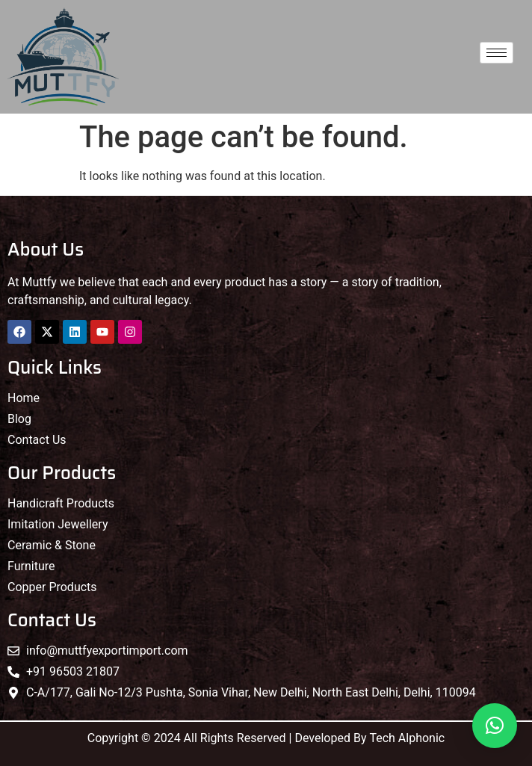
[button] (495, 726)
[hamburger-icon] (497, 53)
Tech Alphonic (407, 738)
